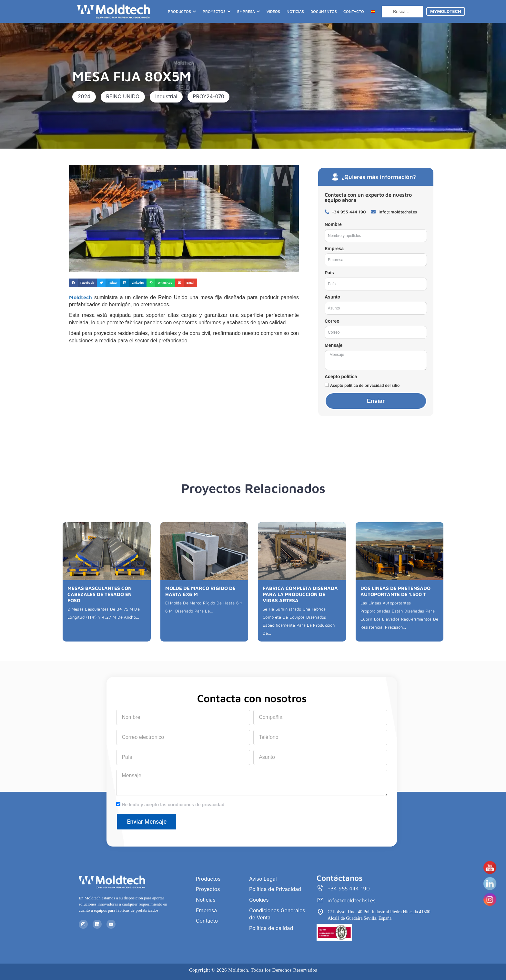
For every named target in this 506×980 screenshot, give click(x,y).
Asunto (332, 297)
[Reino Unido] (184, 397)
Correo (332, 321)
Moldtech (81, 297)
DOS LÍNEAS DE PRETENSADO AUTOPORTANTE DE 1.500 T (395, 591)
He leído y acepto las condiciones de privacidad (173, 805)
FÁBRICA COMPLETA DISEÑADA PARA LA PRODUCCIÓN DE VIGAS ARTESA (301, 594)
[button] (85, 97)
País (329, 273)
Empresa (334, 249)
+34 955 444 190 (349, 889)
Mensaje (334, 345)
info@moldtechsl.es (352, 901)
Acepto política (341, 377)
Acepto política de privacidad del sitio (365, 386)
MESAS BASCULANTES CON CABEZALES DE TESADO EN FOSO (106, 591)
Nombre (333, 224)
